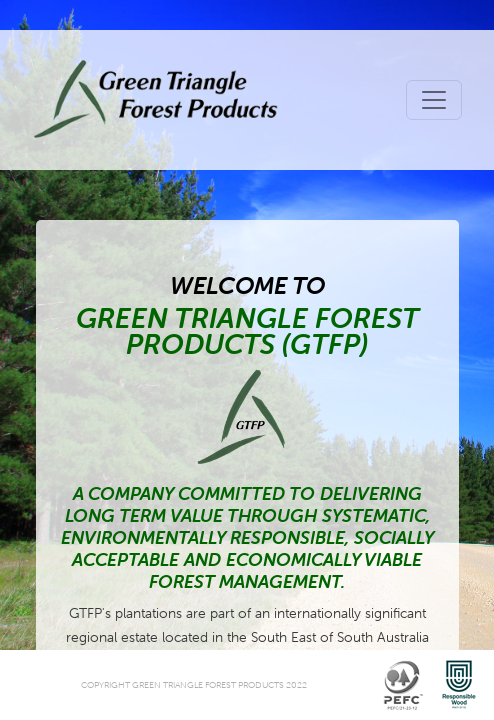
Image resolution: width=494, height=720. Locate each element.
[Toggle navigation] (434, 100)
